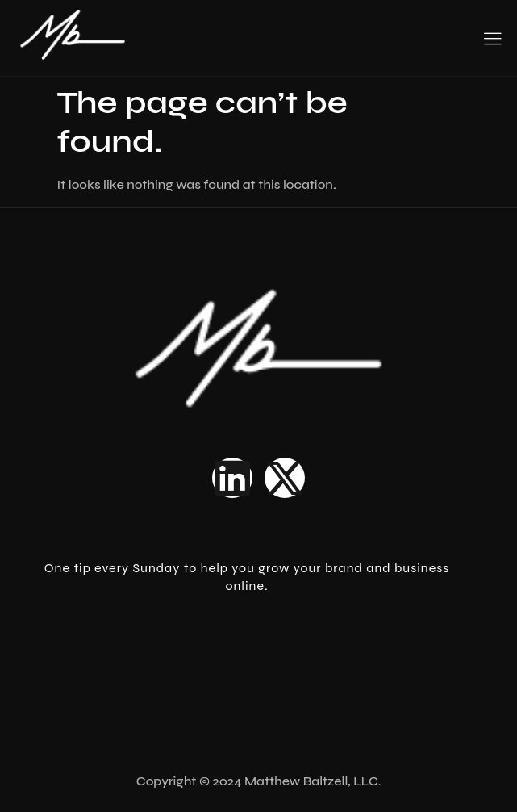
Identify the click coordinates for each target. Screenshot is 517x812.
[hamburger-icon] (492, 40)
